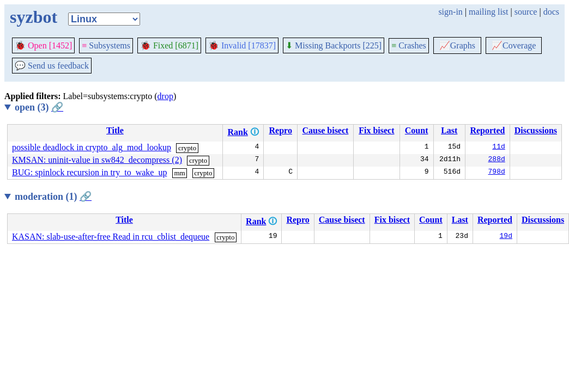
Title (115, 130)
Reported (487, 130)
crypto (187, 148)
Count (417, 130)
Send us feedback (52, 66)
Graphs (457, 45)
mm (179, 173)
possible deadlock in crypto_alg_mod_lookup (92, 147)
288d (497, 160)
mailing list (488, 12)
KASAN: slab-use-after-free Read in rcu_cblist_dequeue (111, 237)
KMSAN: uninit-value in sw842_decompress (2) (97, 160)
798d (497, 173)
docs (551, 12)
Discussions (536, 130)
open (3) (39, 107)
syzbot (34, 17)
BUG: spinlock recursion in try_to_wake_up (89, 172)
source (526, 12)
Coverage (514, 45)
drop (165, 96)
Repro (281, 130)
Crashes (409, 45)
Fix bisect (376, 130)
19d (506, 237)
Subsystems (106, 45)
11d (498, 148)
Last (449, 130)
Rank (238, 132)
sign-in (450, 12)
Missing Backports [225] (334, 45)
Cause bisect (326, 130)
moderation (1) (53, 197)
